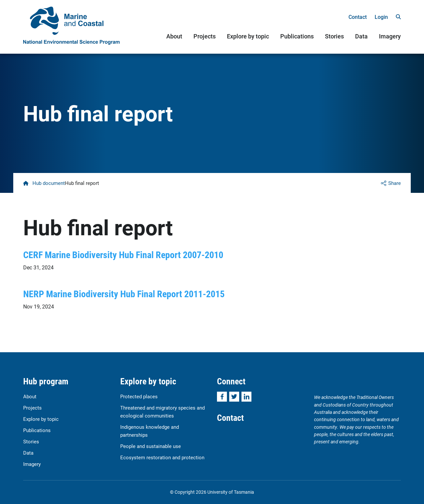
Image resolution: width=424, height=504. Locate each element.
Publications (297, 36)
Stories (334, 36)
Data (361, 36)
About (174, 36)
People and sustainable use (151, 446)
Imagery (390, 36)
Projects (205, 36)
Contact (358, 17)
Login (381, 17)
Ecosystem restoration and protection (162, 457)
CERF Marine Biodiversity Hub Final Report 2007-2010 (123, 254)
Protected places (139, 396)
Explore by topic (248, 36)
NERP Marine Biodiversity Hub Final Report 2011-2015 (124, 294)
